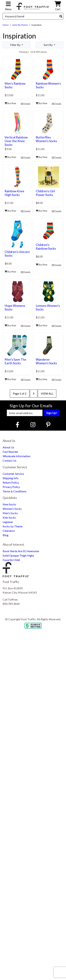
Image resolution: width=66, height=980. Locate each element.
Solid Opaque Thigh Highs (18, 555)
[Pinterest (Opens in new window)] (48, 425)
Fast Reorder (10, 452)
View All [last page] (47, 393)
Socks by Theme (20, 25)
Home (6, 25)
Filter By (15, 45)
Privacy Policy (11, 487)
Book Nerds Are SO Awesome (21, 551)
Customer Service (13, 474)
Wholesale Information (16, 456)
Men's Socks (10, 513)
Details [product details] (26, 104)
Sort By (48, 45)
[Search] (61, 16)
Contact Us (10, 460)
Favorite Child (11, 560)
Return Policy (11, 482)
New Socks (9, 504)
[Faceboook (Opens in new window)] (18, 425)
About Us (8, 447)
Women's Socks (12, 509)
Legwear (8, 522)
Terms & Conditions (15, 491)
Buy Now (10, 103)
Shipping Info (11, 478)
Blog (6, 535)
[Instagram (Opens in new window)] (33, 425)
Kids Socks (9, 517)
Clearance (9, 531)
